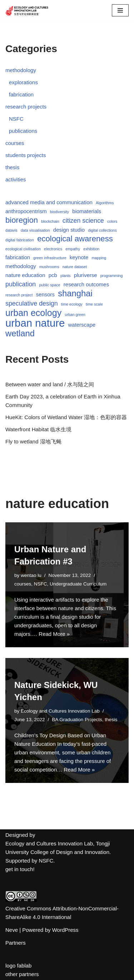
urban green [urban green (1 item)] (75, 315)
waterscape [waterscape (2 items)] (82, 325)
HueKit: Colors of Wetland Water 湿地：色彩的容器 (66, 417)
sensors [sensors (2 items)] (45, 294)
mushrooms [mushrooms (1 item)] (49, 267)
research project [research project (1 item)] (19, 295)
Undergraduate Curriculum (78, 584)
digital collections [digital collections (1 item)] (102, 230)
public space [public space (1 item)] (49, 285)
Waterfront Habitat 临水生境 (38, 429)
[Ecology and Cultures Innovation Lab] (27, 11)
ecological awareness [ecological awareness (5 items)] (75, 239)
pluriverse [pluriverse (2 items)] (86, 275)
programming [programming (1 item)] (112, 276)
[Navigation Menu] (120, 10)
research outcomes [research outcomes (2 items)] (86, 284)
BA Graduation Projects (77, 720)
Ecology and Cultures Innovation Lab (60, 711)
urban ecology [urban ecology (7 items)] (33, 313)
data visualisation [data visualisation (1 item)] (35, 230)
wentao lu (31, 575)
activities (16, 179)
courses (15, 143)
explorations (23, 82)
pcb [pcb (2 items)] (53, 275)
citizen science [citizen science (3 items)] (83, 221)
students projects (26, 155)
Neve (12, 930)
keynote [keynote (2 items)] (79, 257)
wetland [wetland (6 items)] (20, 333)
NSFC (16, 119)
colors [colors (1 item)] (112, 221)
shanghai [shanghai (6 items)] (75, 293)
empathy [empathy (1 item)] (73, 249)
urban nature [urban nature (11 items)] (35, 323)
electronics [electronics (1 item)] (53, 249)
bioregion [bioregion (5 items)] (22, 220)
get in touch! (20, 869)
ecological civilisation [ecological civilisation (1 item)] (23, 249)
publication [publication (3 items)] (21, 284)
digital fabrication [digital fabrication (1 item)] (20, 240)
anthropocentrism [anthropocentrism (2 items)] (26, 211)
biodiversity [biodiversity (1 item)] (59, 212)
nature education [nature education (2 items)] (25, 275)
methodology (21, 70)
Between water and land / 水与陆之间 (50, 384)
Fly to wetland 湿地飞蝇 (33, 441)
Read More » (54, 634)
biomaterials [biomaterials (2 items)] (87, 211)
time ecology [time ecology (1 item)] (72, 304)
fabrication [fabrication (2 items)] (18, 257)
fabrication (21, 94)
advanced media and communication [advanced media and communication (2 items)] (49, 202)
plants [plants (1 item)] (65, 276)
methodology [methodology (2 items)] (21, 266)
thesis (12, 167)
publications (23, 131)
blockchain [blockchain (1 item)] (50, 221)
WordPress (65, 930)
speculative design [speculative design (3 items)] (32, 303)
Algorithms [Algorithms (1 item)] (105, 203)
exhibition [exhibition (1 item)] (91, 249)
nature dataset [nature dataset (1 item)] (75, 267)
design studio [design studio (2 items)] (69, 230)
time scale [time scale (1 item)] (94, 304)
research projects (26, 107)
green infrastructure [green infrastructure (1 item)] (50, 258)
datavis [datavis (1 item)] (11, 230)
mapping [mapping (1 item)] (99, 258)
